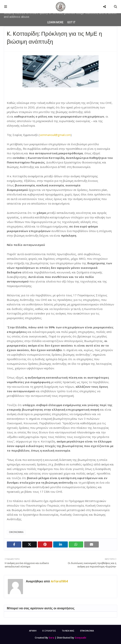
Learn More (55, 22)
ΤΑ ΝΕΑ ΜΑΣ (68, 631)
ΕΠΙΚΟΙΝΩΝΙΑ (87, 631)
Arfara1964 (59, 581)
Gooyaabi (80, 638)
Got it (71, 22)
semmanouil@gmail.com (55, 135)
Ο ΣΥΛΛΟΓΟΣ (49, 631)
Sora (51, 638)
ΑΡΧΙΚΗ (33, 631)
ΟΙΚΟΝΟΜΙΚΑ (16, 532)
